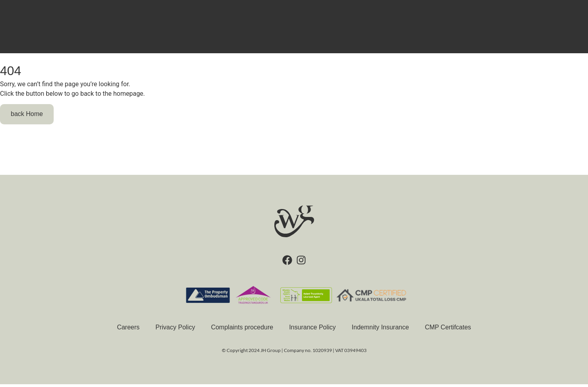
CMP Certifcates (448, 330)
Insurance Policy (312, 330)
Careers (128, 330)
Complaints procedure (242, 330)
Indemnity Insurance (380, 330)
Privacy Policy (175, 330)
